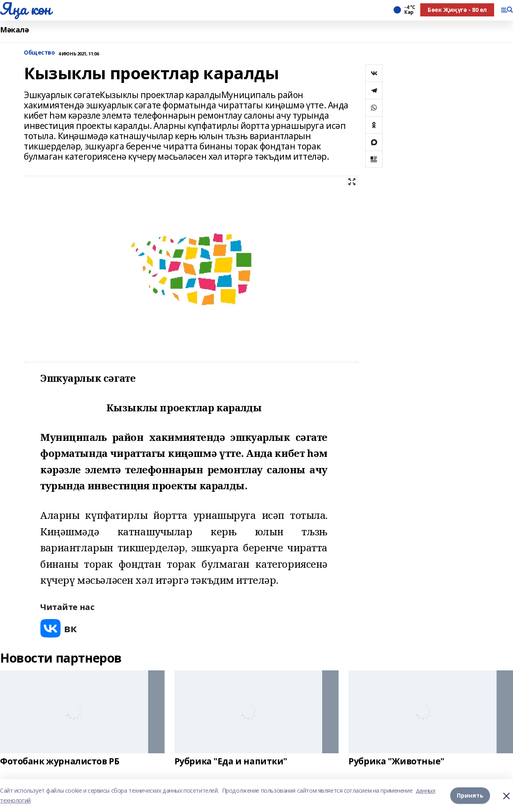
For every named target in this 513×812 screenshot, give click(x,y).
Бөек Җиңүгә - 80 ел (457, 10)
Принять (470, 795)
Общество (39, 53)
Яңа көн (25, 9)
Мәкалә (14, 30)
